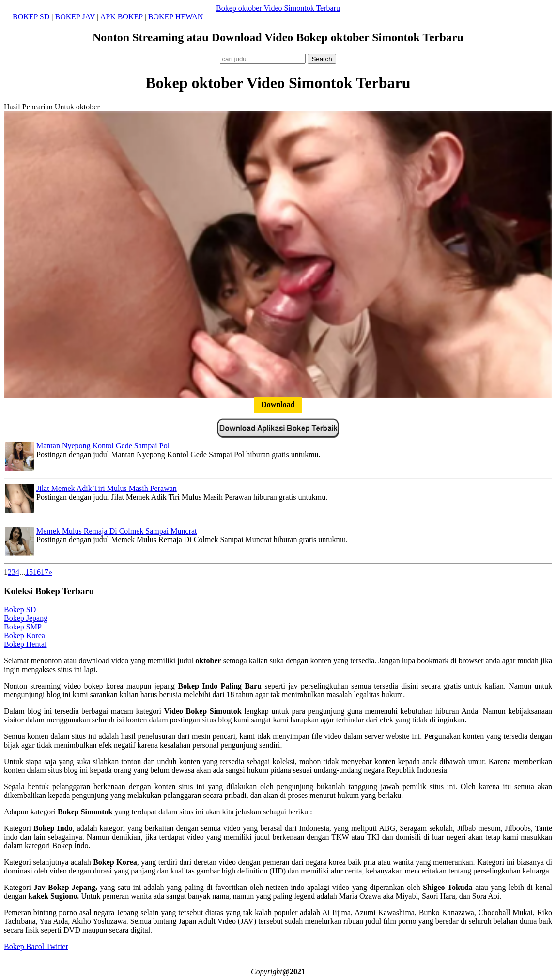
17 (45, 572)
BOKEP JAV (75, 17)
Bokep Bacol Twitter (36, 946)
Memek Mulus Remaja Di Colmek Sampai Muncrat (117, 531)
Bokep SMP (23, 627)
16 (37, 572)
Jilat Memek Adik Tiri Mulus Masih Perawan (107, 488)
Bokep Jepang (26, 618)
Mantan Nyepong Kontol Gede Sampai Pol (103, 446)
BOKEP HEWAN (176, 17)
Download (278, 405)
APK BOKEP (122, 17)
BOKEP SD (31, 17)
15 (29, 572)
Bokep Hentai (25, 644)
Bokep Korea (24, 635)
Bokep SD (20, 609)
